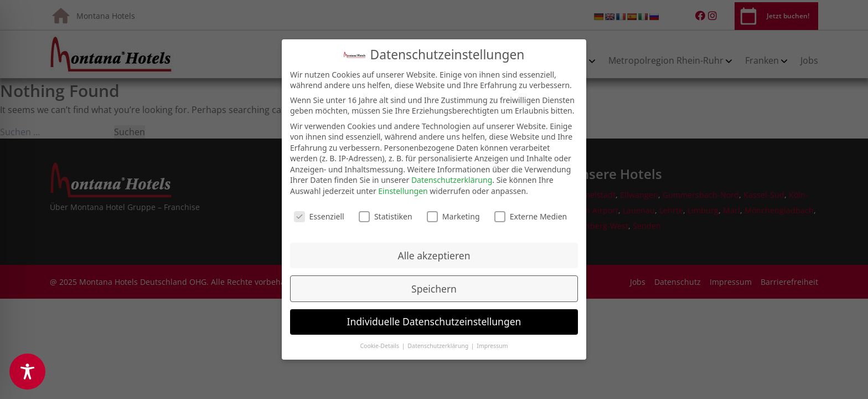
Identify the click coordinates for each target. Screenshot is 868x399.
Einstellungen (403, 183)
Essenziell (319, 209)
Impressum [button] (492, 338)
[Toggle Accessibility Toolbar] (27, 372)
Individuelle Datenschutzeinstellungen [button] (434, 314)
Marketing (453, 209)
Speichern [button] (434, 280)
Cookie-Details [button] (380, 338)
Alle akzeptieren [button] (434, 247)
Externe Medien (531, 209)
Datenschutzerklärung (452, 172)
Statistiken (386, 209)
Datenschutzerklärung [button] (439, 338)
